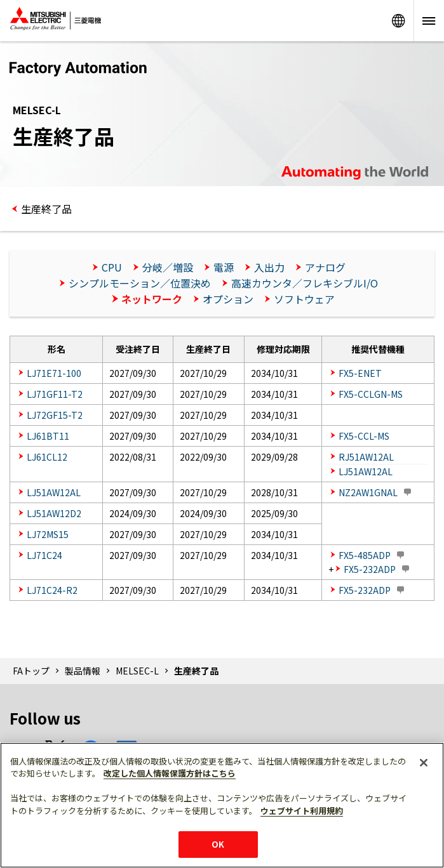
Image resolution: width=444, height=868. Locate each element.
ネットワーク (152, 299)
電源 (224, 267)
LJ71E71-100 (54, 373)
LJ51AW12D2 (54, 513)
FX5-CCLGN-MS (371, 394)
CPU (112, 267)
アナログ (325, 267)
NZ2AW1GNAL (368, 492)
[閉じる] (424, 763)
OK (218, 844)
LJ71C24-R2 (52, 590)
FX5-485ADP (365, 555)
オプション (228, 299)
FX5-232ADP (370, 569)
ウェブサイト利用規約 (302, 811)
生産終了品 (46, 209)
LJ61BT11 (48, 436)
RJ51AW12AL (366, 457)
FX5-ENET (360, 373)
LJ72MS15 (48, 534)
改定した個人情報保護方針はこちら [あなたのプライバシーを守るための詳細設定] (170, 773)
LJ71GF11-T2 (55, 394)
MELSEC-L (137, 671)
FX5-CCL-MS (364, 436)
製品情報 (83, 671)
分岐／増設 (168, 267)
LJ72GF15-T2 (55, 415)
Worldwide (398, 21)
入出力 (269, 267)
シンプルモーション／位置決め (140, 283)
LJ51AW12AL (366, 471)
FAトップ (31, 671)
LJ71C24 (44, 555)
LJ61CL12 (47, 457)
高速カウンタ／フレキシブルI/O (305, 283)
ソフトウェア (304, 299)
